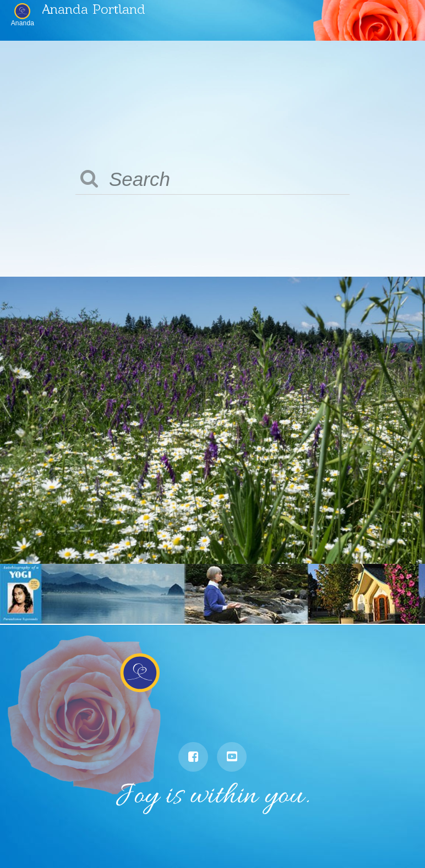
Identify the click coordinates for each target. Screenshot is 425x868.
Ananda (23, 23)
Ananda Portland (94, 9)
